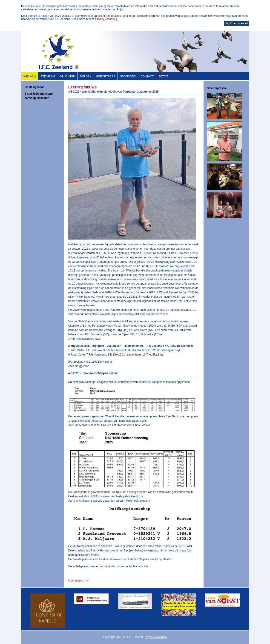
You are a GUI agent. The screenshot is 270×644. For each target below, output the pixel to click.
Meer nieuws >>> (79, 581)
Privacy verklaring (106, 19)
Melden (86, 76)
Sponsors (128, 76)
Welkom (30, 76)
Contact (147, 76)
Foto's (163, 76)
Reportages (106, 76)
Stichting (48, 76)
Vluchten (68, 76)
